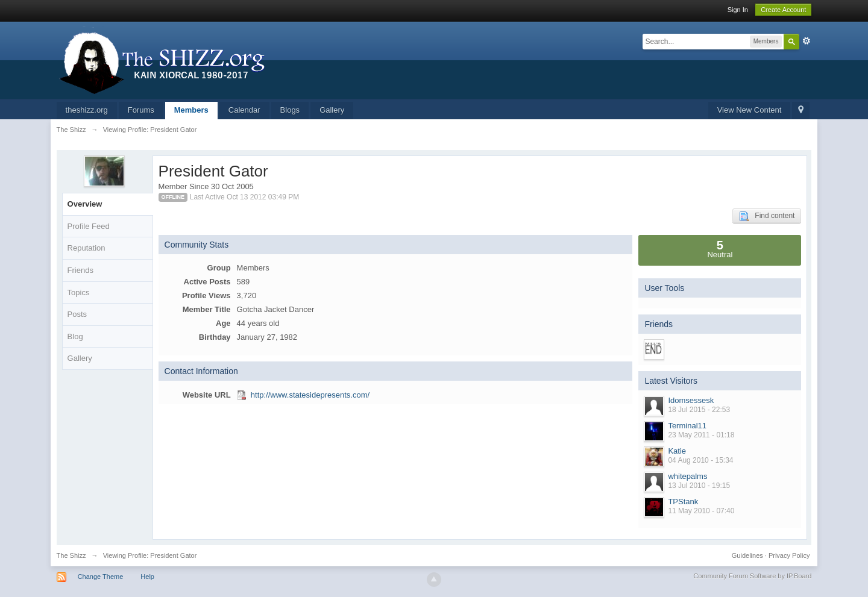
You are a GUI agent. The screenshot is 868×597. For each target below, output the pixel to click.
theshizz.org (87, 110)
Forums (141, 110)
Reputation (86, 248)
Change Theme (101, 577)
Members (191, 110)
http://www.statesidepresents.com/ (310, 395)
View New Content (750, 110)
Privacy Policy (789, 555)
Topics (79, 292)
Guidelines (747, 555)
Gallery (332, 110)
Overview (85, 204)
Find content (767, 216)
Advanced (807, 41)
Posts (77, 314)
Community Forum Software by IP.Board (752, 576)
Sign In (738, 10)
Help (147, 577)
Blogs (290, 110)
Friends (80, 270)
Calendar (244, 110)
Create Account (783, 10)
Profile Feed (89, 226)
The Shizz (71, 555)
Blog (75, 336)
